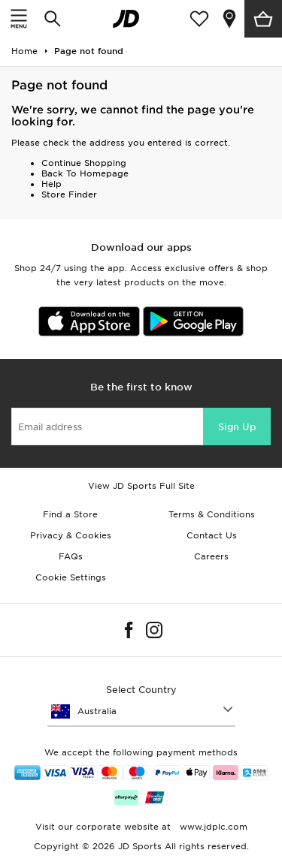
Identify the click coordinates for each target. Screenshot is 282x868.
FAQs (71, 556)
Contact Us (212, 535)
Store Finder (69, 194)
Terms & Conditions (212, 514)
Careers (211, 556)
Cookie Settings (71, 577)
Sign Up (237, 427)
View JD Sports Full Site (141, 486)
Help (52, 184)
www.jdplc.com (212, 827)
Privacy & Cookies (71, 535)
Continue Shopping (84, 163)
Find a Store (70, 514)
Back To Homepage (85, 173)
